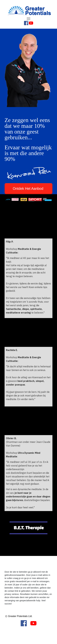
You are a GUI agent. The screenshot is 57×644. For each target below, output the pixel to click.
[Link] (26, 23)
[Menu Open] (28, 19)
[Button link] (28, 189)
